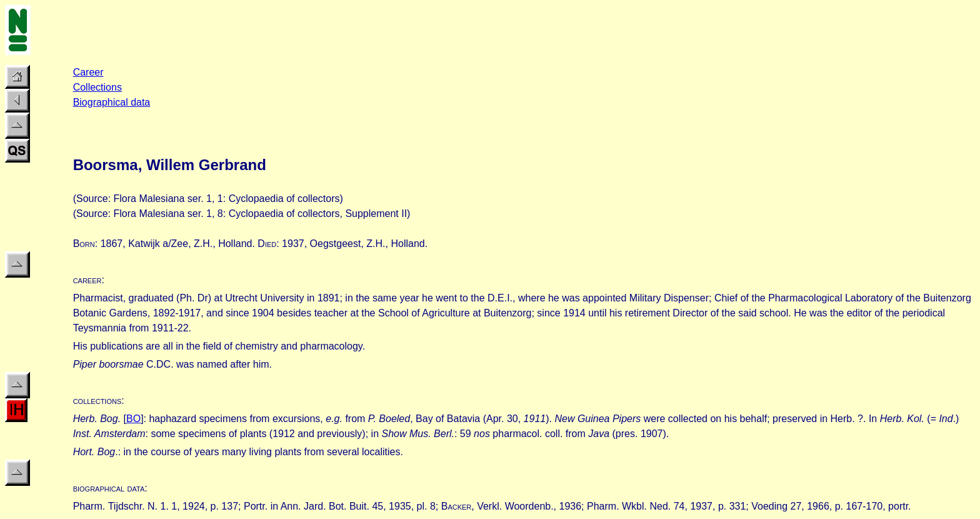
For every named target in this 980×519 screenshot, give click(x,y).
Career (88, 72)
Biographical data (112, 102)
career (87, 280)
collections (97, 401)
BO (133, 419)
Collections (97, 87)
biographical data (109, 488)
